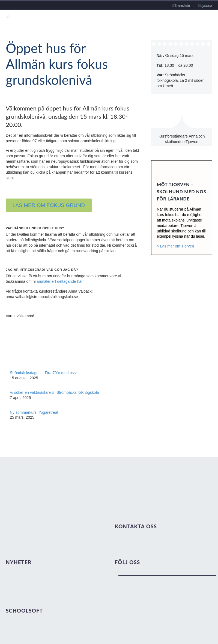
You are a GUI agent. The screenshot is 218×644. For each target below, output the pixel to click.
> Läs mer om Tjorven (175, 246)
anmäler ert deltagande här (60, 281)
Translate (182, 5)
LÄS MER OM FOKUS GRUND (49, 205)
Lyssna (206, 5)
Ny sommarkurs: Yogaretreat (34, 412)
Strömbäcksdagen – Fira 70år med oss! (43, 373)
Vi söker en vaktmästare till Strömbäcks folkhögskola (54, 392)
